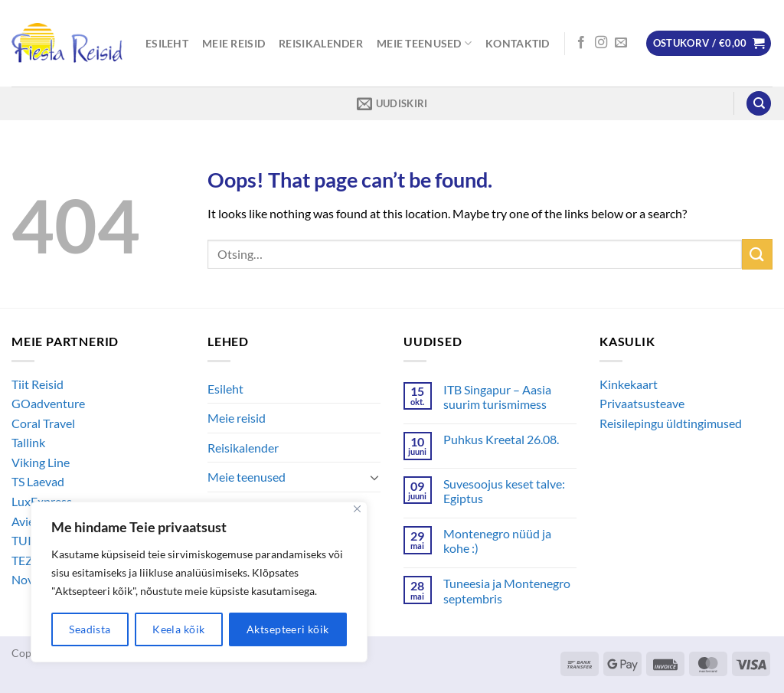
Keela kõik (178, 629)
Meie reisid (234, 43)
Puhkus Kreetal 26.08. (501, 439)
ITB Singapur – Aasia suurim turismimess (497, 397)
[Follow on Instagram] (601, 43)
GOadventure (48, 403)
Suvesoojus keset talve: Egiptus (504, 491)
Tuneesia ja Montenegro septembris (507, 590)
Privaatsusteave (642, 403)
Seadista (90, 629)
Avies (26, 521)
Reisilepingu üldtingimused (671, 423)
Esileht (167, 43)
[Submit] (757, 254)
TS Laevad (38, 481)
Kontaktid (518, 43)
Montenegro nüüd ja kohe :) (497, 541)
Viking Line (41, 462)
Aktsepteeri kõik (288, 629)
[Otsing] (759, 104)
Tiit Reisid (38, 384)
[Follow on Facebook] (581, 43)
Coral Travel (43, 423)
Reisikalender (321, 43)
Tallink (28, 442)
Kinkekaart (629, 384)
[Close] (357, 509)
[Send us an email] (621, 43)
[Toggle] (374, 477)
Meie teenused (424, 43)
